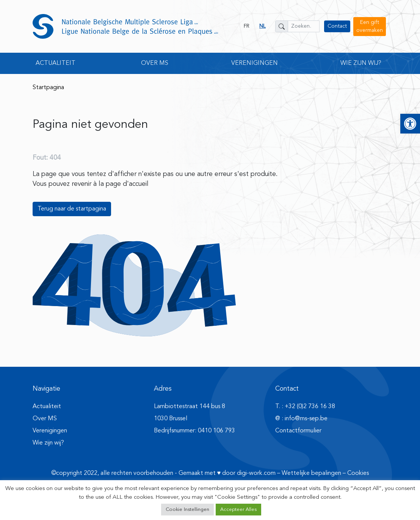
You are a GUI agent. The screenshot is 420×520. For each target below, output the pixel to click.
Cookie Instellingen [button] (187, 510)
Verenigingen (50, 431)
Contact (337, 26)
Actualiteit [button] (56, 63)
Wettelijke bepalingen (311, 473)
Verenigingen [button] (255, 63)
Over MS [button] (155, 63)
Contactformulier (298, 431)
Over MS (45, 419)
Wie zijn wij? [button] (361, 63)
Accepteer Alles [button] (238, 510)
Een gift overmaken (370, 26)
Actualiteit (47, 407)
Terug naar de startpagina (72, 209)
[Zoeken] (282, 26)
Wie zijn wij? (48, 443)
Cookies (358, 473)
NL (262, 26)
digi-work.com (256, 473)
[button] (410, 124)
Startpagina (48, 88)
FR (247, 26)
